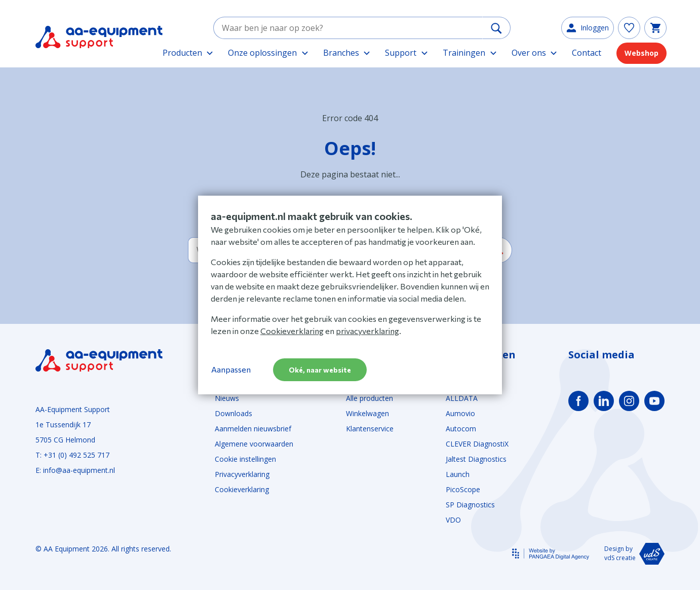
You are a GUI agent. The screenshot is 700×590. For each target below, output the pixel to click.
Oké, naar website (320, 370)
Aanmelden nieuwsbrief (253, 429)
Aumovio (460, 413)
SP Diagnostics (470, 505)
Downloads (234, 413)
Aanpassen (231, 369)
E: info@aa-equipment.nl (75, 470)
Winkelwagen (367, 413)
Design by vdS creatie (634, 554)
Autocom (461, 429)
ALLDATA (462, 398)
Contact (587, 55)
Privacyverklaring (242, 474)
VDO (453, 520)
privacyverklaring (367, 331)
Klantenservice (370, 429)
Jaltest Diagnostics (476, 459)
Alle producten (370, 398)
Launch (458, 474)
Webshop (641, 56)
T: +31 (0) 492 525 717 (72, 455)
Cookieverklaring (242, 489)
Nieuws (227, 398)
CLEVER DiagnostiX (477, 444)
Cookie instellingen (245, 459)
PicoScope (463, 489)
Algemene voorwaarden (254, 444)
